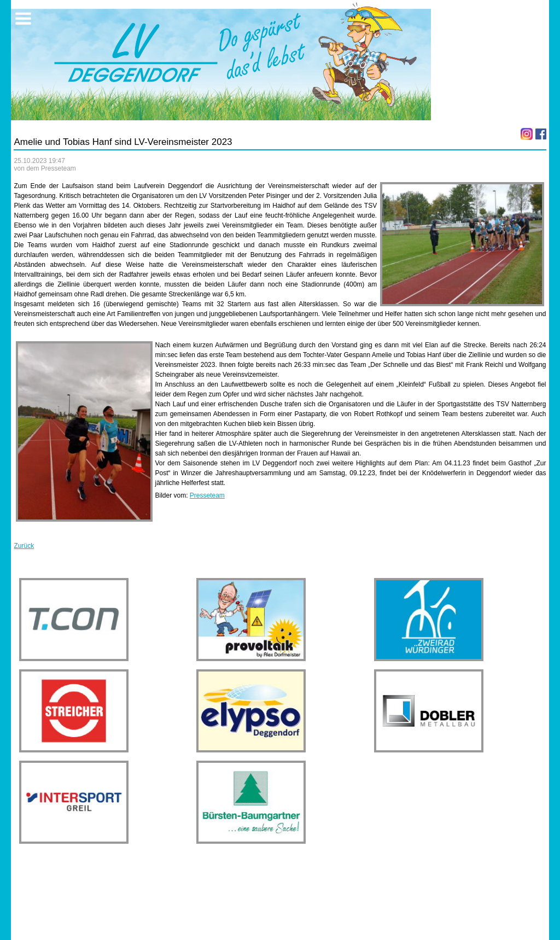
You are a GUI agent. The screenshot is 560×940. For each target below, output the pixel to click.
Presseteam (207, 495)
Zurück (24, 546)
